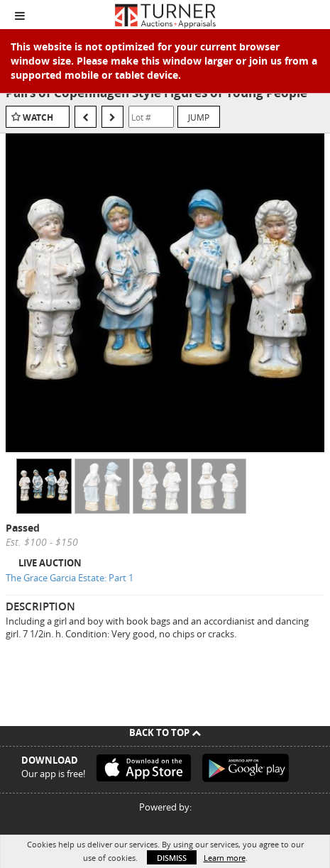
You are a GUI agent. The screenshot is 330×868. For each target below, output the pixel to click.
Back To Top (165, 732)
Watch (38, 117)
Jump (199, 117)
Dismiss (172, 858)
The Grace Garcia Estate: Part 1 (70, 578)
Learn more (225, 858)
